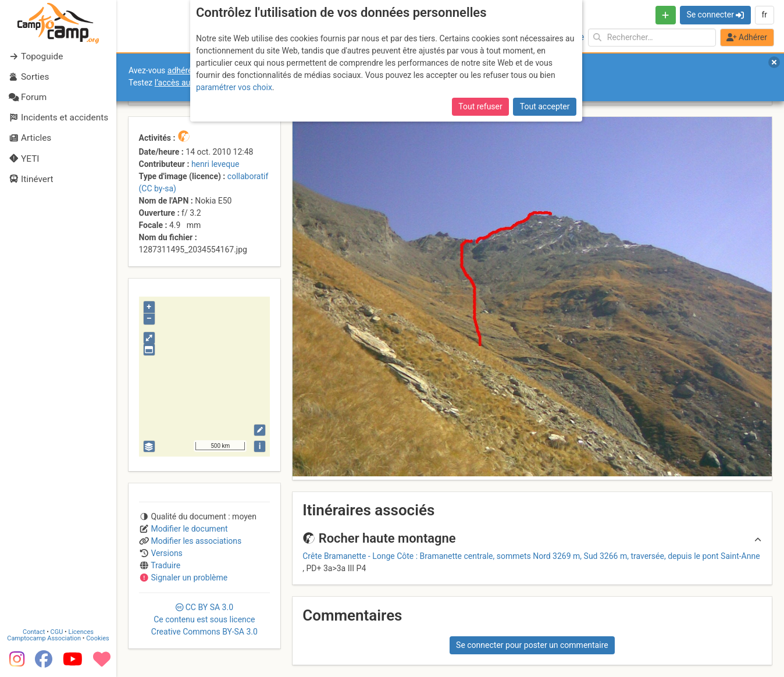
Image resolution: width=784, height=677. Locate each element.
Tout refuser (480, 106)
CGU (57, 632)
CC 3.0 (204, 619)
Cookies (97, 638)
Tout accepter (545, 106)
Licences (81, 632)
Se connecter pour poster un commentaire (532, 645)
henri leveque (215, 164)
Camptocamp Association (44, 638)
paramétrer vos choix (234, 87)
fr (764, 15)
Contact (34, 632)
